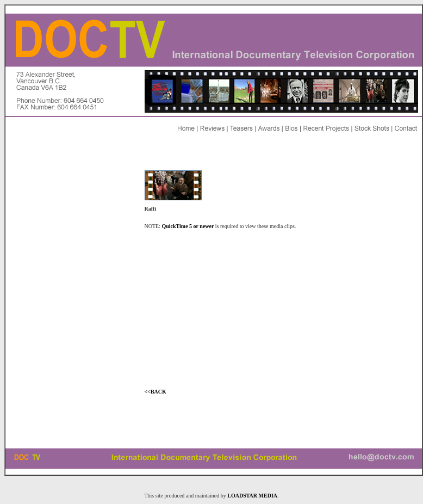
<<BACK (155, 392)
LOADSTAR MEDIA (252, 496)
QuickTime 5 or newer (188, 226)
